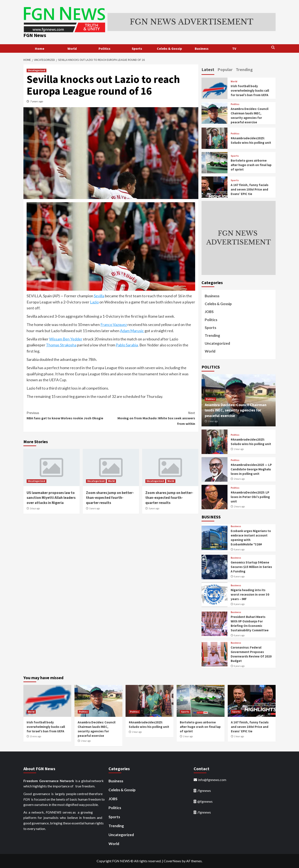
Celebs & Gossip (169, 48)
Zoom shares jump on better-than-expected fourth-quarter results (110, 498)
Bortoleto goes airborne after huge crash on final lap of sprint (251, 165)
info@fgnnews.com (212, 780)
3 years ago (94, 508)
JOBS (209, 312)
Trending (212, 335)
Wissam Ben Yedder (66, 339)
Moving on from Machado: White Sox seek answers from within (153, 418)
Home (40, 48)
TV (234, 48)
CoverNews (172, 861)
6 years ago (239, 549)
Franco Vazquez (114, 324)
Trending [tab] (244, 69)
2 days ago (35, 508)
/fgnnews (204, 791)
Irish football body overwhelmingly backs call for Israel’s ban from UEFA (250, 90)
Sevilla (99, 296)
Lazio (94, 302)
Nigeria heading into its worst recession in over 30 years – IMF (250, 594)
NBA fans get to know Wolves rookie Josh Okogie (69, 415)
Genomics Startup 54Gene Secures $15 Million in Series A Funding (251, 567)
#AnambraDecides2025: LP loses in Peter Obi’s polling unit (250, 497)
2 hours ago (239, 479)
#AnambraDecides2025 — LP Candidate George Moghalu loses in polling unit (251, 469)
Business (202, 48)
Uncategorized (36, 70)
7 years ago (37, 101)
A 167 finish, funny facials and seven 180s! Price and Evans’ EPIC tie (250, 189)
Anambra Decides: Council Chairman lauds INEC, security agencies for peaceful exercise (236, 410)
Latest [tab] (208, 69)
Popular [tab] (225, 69)
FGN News (35, 35)
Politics (104, 48)
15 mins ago (35, 736)
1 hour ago (213, 421)
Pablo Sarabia (127, 345)
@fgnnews (205, 801)
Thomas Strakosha (61, 345)
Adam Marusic (132, 331)
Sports (137, 48)
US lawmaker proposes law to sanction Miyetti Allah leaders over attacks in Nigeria (51, 498)
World (72, 48)
